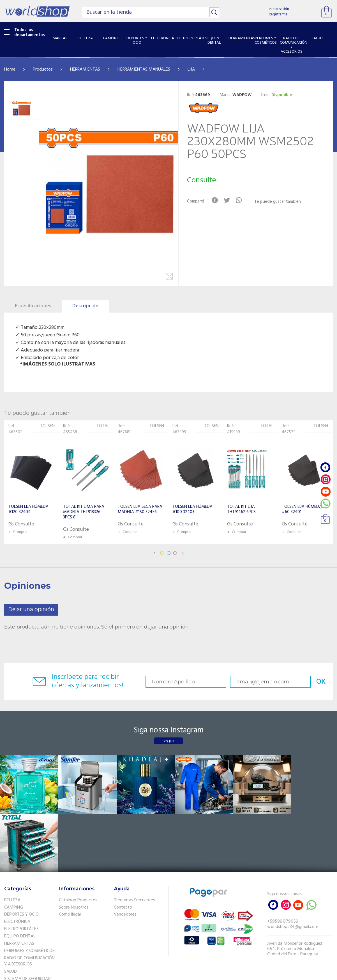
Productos (43, 69)
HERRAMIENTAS (85, 69)
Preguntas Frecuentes (134, 840)
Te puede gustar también (278, 202)
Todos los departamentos (30, 32)
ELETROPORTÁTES (21, 869)
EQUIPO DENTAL (20, 876)
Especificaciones (33, 306)
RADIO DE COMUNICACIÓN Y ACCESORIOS (29, 901)
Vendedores (125, 855)
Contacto (123, 848)
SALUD (11, 912)
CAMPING (14, 848)
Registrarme (278, 14)
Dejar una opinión (31, 610)
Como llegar (70, 855)
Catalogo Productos (78, 840)
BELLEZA (12, 840)
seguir (169, 741)
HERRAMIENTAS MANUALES (144, 69)
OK (314, 682)
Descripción (85, 306)
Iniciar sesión (279, 9)
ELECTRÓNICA (17, 862)
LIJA (191, 69)
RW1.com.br (188, 973)
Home (10, 69)
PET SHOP (14, 934)
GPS (8, 926)
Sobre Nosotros (74, 848)
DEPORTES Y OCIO (21, 855)
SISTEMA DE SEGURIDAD (27, 919)
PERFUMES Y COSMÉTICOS (29, 891)
